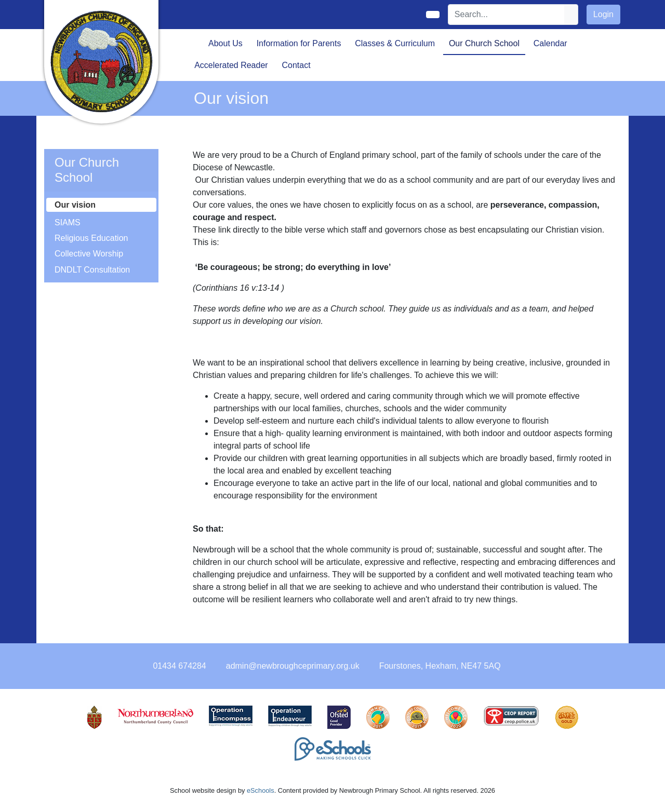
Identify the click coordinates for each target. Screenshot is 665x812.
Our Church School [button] (484, 43)
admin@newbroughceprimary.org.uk (293, 666)
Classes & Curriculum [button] (395, 43)
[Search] (507, 15)
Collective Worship (89, 254)
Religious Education (91, 238)
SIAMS (68, 222)
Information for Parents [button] (299, 43)
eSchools (261, 790)
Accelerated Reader (231, 65)
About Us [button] (225, 43)
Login (603, 14)
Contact (296, 65)
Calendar (550, 43)
